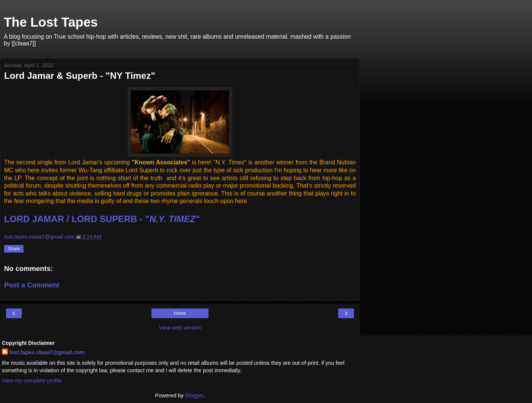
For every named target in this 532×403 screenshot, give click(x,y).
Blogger (194, 395)
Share (14, 249)
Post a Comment (32, 285)
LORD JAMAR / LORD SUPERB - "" (102, 219)
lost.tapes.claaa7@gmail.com (47, 352)
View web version (180, 328)
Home (180, 313)
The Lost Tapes (51, 22)
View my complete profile (32, 380)
